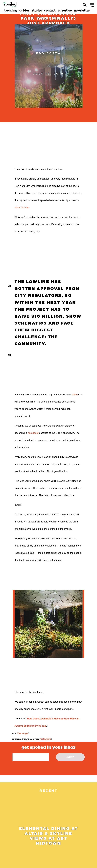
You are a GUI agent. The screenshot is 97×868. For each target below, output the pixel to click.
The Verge (22, 733)
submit (70, 757)
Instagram (45, 739)
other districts (22, 208)
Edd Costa (48, 53)
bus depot (33, 433)
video (75, 395)
